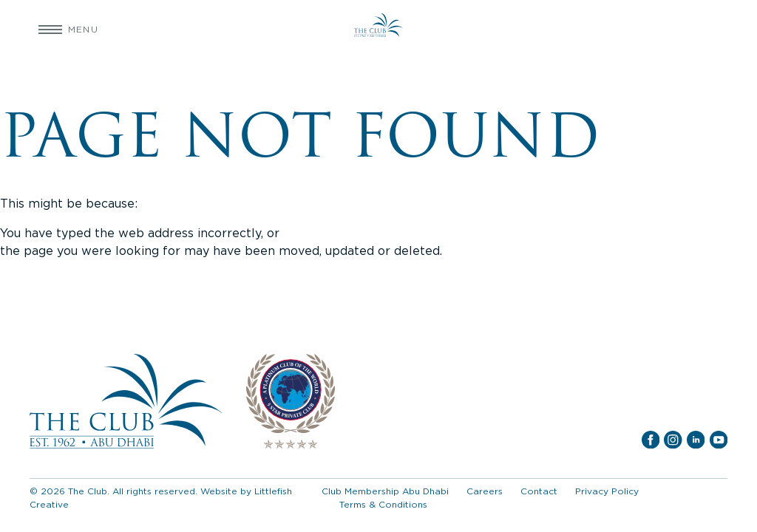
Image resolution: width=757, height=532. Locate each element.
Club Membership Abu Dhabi (385, 491)
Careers (485, 491)
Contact (539, 491)
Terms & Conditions (383, 504)
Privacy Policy (607, 491)
